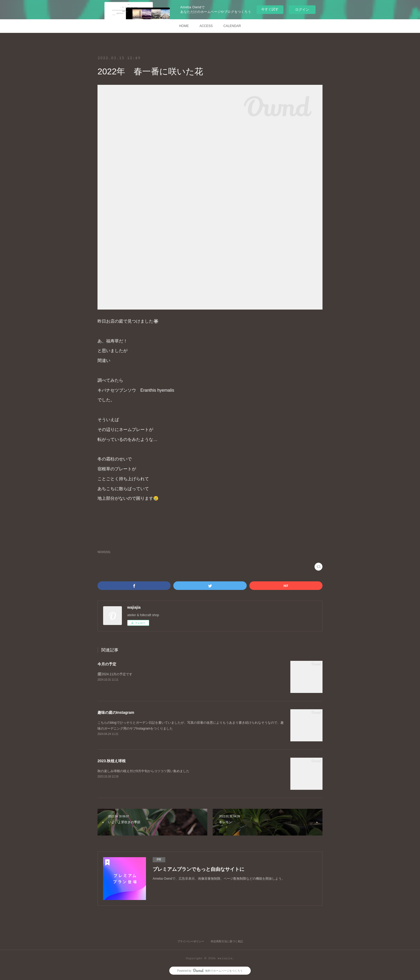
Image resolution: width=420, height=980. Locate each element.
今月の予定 (107, 664)
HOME (184, 26)
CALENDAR (232, 26)
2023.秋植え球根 (112, 761)
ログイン (302, 9)
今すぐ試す (270, 9)
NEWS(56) (104, 552)
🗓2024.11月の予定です (115, 674)
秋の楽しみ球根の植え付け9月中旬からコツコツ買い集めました (143, 771)
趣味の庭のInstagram (116, 712)
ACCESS (206, 26)
